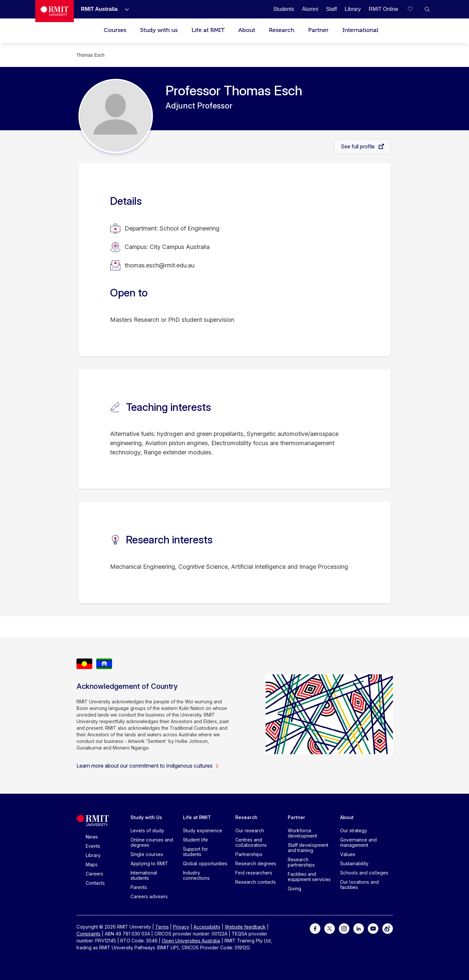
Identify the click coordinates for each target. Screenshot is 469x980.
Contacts (95, 883)
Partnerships (249, 854)
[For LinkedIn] (359, 928)
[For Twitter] (330, 928)
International (360, 30)
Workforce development (302, 833)
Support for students (195, 852)
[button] (427, 9)
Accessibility (207, 927)
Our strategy (354, 830)
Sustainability (354, 863)
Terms (162, 927)
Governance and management (358, 842)
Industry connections (196, 875)
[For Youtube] (373, 928)
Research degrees (256, 863)
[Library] (353, 9)
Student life (195, 840)
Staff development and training (308, 848)
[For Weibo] (388, 928)
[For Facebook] (315, 928)
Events (93, 846)
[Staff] (331, 9)
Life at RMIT (208, 30)
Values (348, 854)
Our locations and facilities (359, 885)
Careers (94, 874)
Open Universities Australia (191, 941)
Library (93, 855)
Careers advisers (149, 896)
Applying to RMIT (149, 863)
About (247, 30)
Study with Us (146, 817)
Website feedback (245, 927)
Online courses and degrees (152, 842)
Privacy (181, 927)
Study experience (203, 830)
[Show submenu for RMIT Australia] (124, 9)
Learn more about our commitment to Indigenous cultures (148, 766)
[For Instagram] (344, 928)
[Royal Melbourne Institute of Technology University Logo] (55, 11)
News (92, 837)
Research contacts (256, 882)
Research (282, 30)
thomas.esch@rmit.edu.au (160, 265)
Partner (318, 30)
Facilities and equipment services (309, 877)
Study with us (159, 30)
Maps (92, 864)
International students (144, 875)
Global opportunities (205, 863)
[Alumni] (310, 9)
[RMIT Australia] (99, 9)
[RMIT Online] (384, 9)
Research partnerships (301, 862)
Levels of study (147, 830)
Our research (250, 830)
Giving (294, 888)
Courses (115, 30)
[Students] (284, 9)
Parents (139, 887)
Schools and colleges (364, 873)
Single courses (147, 854)
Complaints (88, 934)
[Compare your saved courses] (414, 9)
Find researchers (254, 873)
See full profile (358, 146)
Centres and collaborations (251, 842)
